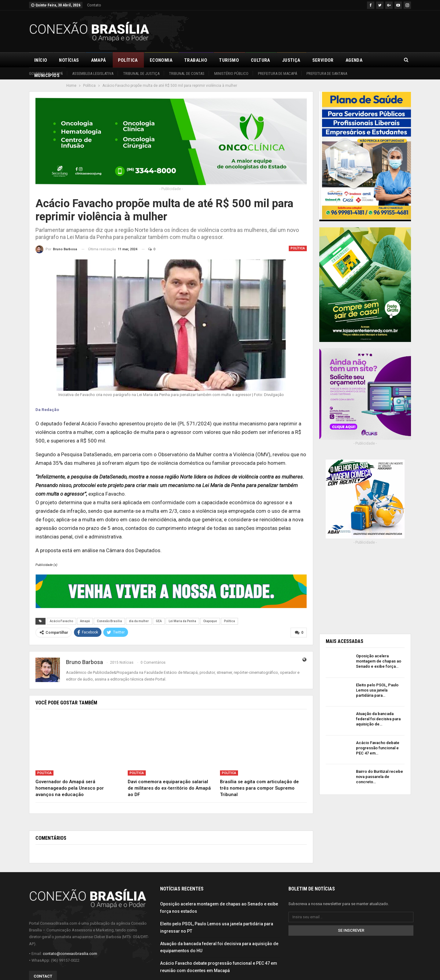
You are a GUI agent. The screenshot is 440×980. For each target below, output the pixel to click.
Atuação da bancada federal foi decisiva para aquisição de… (378, 719)
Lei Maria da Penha (182, 621)
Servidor (323, 60)
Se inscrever (351, 930)
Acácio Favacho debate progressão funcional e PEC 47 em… (378, 748)
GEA (159, 621)
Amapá (99, 60)
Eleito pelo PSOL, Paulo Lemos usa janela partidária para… (377, 690)
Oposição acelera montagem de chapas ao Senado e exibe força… (379, 661)
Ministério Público (231, 73)
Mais (380, 60)
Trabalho (196, 60)
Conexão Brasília (109, 621)
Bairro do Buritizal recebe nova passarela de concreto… (380, 777)
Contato (94, 5)
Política (128, 60)
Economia (161, 60)
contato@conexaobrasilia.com (70, 953)
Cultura (260, 60)
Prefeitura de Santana (327, 73)
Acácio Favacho (61, 621)
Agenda (354, 60)
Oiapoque (210, 621)
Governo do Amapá (46, 73)
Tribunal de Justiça (141, 73)
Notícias (69, 60)
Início (41, 60)
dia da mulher (139, 621)
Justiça (291, 60)
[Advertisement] (300, 30)
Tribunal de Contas (187, 73)
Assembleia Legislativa (93, 73)
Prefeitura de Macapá (277, 73)
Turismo (229, 60)
